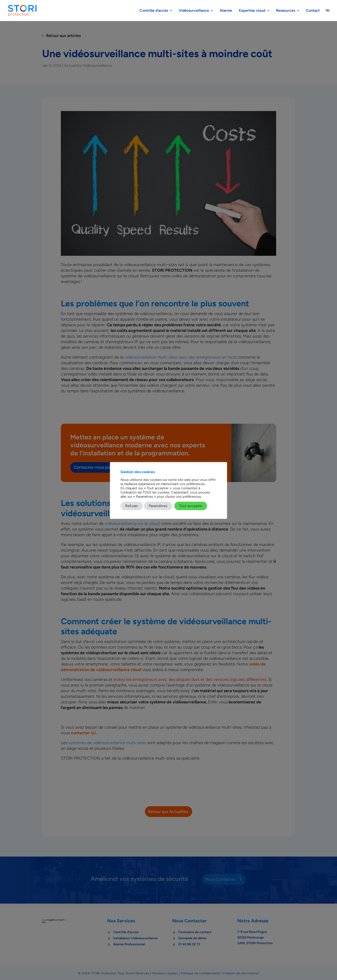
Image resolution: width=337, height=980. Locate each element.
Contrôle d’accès (154, 11)
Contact (313, 11)
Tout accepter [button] (191, 506)
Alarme (226, 11)
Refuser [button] (132, 506)
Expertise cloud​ (252, 11)
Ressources (286, 11)
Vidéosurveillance (194, 11)
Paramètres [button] (158, 506)
